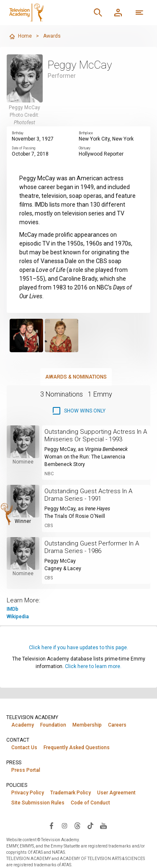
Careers (117, 725)
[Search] (98, 13)
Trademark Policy (71, 793)
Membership (87, 725)
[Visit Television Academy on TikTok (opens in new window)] (90, 825)
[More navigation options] (139, 13)
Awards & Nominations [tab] (76, 377)
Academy (23, 725)
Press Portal (26, 770)
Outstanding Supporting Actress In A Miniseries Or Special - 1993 (96, 435)
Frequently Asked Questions (77, 748)
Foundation (53, 725)
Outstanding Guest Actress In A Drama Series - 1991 (88, 495)
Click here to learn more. (93, 666)
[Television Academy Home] (47, 13)
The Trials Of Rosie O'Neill (75, 516)
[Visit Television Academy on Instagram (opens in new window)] (64, 825)
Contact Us (24, 748)
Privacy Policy (28, 793)
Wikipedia (18, 617)
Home (20, 36)
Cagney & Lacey (63, 568)
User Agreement (116, 793)
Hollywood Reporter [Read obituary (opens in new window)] (101, 154)
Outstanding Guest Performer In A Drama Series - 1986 (92, 547)
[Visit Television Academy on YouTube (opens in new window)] (103, 825)
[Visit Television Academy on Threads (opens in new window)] (77, 825)
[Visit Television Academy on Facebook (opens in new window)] (51, 825)
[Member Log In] (118, 13)
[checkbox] (78, 411)
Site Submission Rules (38, 803)
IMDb (13, 609)
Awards (52, 36)
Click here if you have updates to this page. (78, 648)
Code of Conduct (90, 803)
